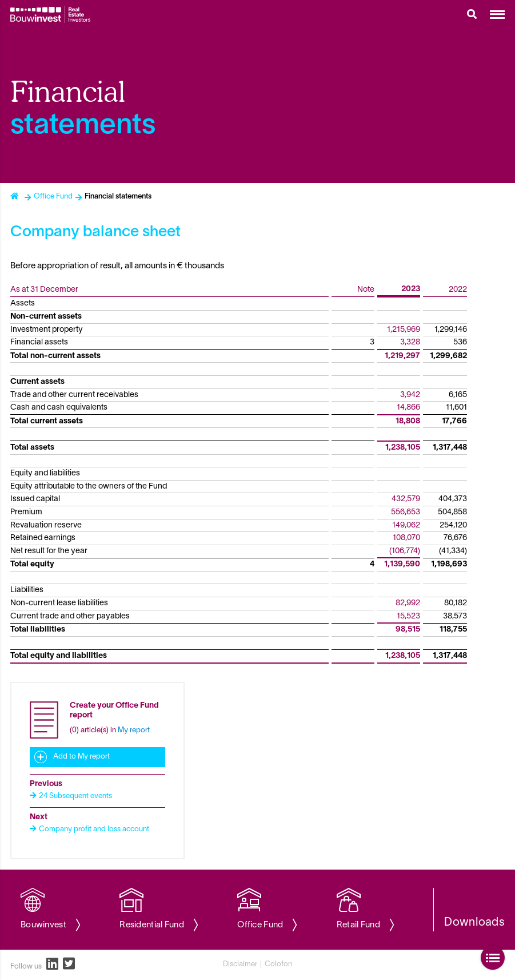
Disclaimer (240, 965)
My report (134, 731)
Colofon (278, 965)
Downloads (474, 923)
